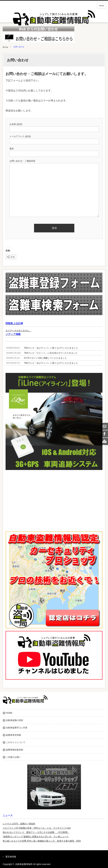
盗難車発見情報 (13, 735)
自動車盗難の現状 (15, 720)
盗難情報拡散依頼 (15, 750)
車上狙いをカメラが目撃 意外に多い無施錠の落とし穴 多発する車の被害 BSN (42, 841)
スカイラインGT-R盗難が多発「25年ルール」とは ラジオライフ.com (37, 828)
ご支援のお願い (13, 757)
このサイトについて (16, 742)
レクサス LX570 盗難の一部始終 (19, 824)
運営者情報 (11, 857)
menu (102, 6)
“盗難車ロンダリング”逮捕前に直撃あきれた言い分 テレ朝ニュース (36, 837)
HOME (9, 713)
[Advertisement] (54, 501)
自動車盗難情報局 (24, 864)
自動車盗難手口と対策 (17, 728)
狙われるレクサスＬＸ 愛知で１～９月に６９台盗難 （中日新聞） (36, 832)
